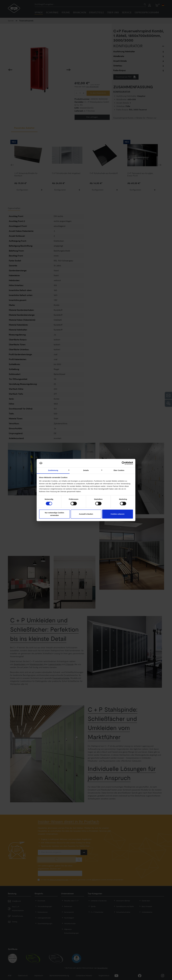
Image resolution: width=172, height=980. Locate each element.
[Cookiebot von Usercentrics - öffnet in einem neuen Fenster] (123, 463)
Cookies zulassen (118, 514)
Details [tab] (86, 470)
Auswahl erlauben (86, 514)
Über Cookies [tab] (119, 470)
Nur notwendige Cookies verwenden (55, 514)
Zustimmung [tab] (53, 470)
